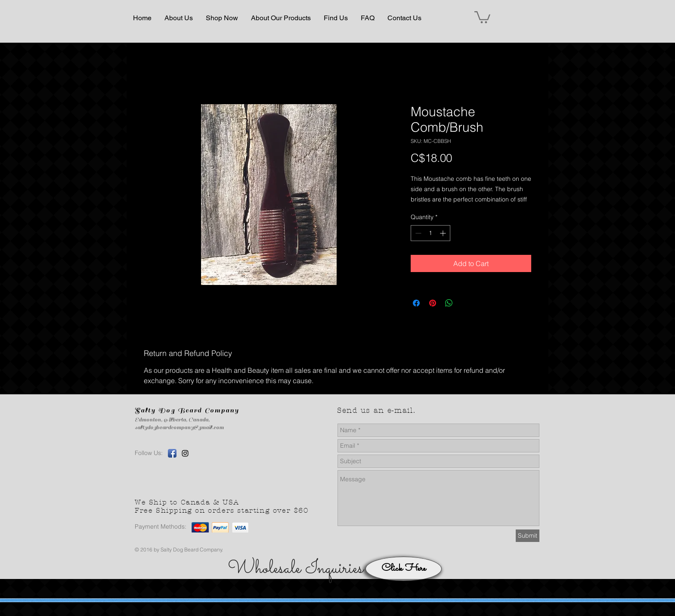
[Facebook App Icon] (172, 453)
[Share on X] (465, 303)
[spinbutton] (430, 233)
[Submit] (528, 536)
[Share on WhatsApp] (449, 303)
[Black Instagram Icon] (185, 453)
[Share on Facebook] (416, 303)
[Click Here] (404, 569)
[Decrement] (417, 233)
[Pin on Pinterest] (433, 303)
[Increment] (444, 233)
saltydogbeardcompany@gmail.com (179, 427)
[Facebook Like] (263, 467)
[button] (179, 18)
